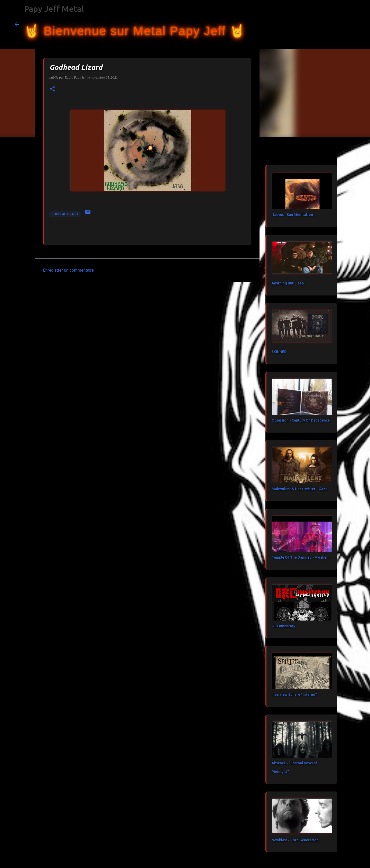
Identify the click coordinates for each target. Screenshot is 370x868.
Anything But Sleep (288, 283)
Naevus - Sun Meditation (292, 215)
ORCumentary (283, 626)
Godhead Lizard (65, 214)
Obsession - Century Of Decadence (301, 420)
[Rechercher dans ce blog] (330, 24)
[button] (52, 89)
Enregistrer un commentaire (68, 270)
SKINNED (279, 352)
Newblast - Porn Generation (295, 840)
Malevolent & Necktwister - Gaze (299, 489)
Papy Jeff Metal (54, 9)
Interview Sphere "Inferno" (294, 694)
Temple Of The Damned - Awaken (300, 557)
